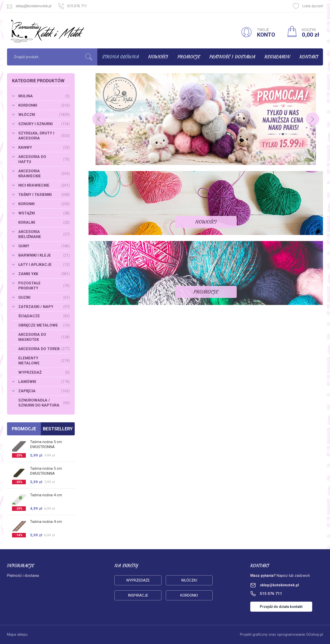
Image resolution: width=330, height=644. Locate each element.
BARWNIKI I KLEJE (44, 255)
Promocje (189, 57)
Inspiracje (138, 595)
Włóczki (189, 580)
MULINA (44, 96)
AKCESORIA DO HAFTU (44, 159)
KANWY (44, 147)
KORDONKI (44, 105)
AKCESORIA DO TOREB (44, 349)
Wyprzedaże (138, 580)
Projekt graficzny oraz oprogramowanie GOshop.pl (281, 634)
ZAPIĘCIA (44, 391)
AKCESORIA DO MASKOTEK (44, 337)
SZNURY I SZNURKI (44, 124)
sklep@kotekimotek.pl (33, 6)
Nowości (158, 57)
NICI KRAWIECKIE (44, 185)
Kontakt (309, 57)
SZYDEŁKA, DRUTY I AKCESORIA (44, 136)
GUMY (44, 246)
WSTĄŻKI (44, 213)
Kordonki (189, 595)
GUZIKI (44, 297)
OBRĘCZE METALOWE (44, 325)
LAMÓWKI (44, 382)
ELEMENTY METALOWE (44, 361)
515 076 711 (77, 6)
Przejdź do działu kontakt (281, 607)
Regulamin (277, 57)
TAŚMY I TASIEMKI (44, 195)
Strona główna (120, 57)
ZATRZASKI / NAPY (44, 307)
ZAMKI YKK (44, 274)
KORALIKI (44, 222)
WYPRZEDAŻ (44, 372)
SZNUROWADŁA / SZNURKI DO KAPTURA (44, 403)
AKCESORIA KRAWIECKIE (44, 174)
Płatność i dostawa (232, 57)
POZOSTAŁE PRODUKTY (44, 286)
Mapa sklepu (17, 634)
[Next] (313, 119)
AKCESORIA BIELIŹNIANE (44, 234)
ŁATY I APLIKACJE (44, 265)
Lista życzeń (308, 6)
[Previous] (99, 119)
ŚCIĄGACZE (44, 316)
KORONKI (44, 204)
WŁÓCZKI (44, 115)
